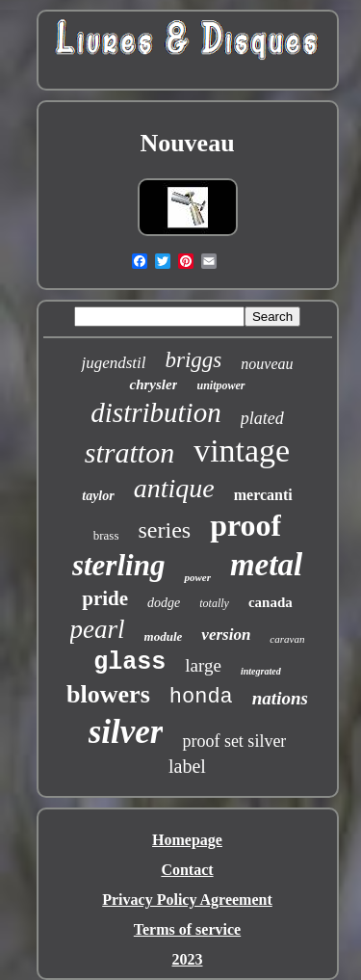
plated (262, 418)
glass (129, 662)
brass (106, 535)
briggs (194, 360)
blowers (108, 694)
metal (266, 565)
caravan (287, 639)
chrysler (153, 384)
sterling (118, 565)
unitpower (220, 385)
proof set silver (234, 741)
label (187, 766)
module (164, 636)
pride (105, 598)
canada (271, 602)
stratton (129, 452)
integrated (261, 671)
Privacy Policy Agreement (187, 900)
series (164, 530)
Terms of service (187, 929)
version (226, 635)
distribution (155, 412)
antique (174, 488)
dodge (164, 603)
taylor (98, 496)
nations (280, 698)
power (197, 577)
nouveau (267, 364)
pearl (98, 629)
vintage (242, 450)
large (203, 665)
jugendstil (113, 363)
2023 (188, 959)
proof (245, 525)
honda (201, 697)
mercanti (263, 495)
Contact (187, 870)
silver (126, 732)
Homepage (187, 840)
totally (214, 603)
